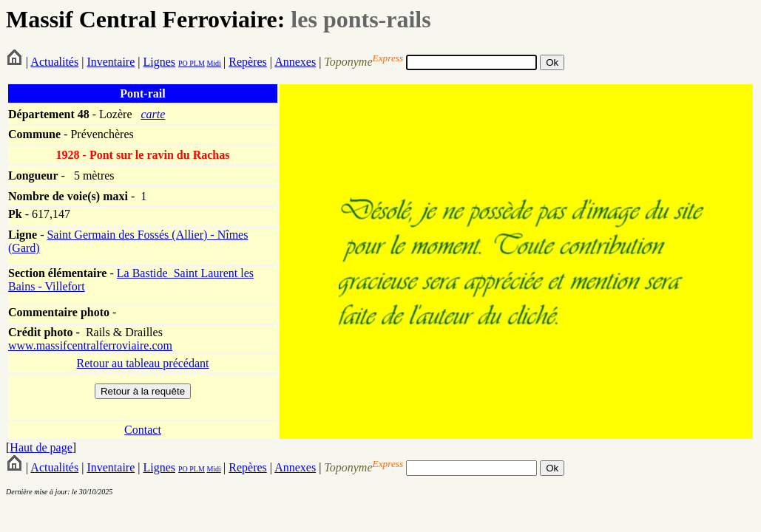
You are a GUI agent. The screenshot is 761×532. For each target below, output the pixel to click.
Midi (213, 63)
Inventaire (111, 62)
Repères (248, 62)
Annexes (295, 62)
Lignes (159, 62)
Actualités (54, 62)
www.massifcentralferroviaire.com (90, 345)
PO (183, 63)
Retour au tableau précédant (142, 363)
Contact (143, 430)
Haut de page (41, 447)
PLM (196, 63)
